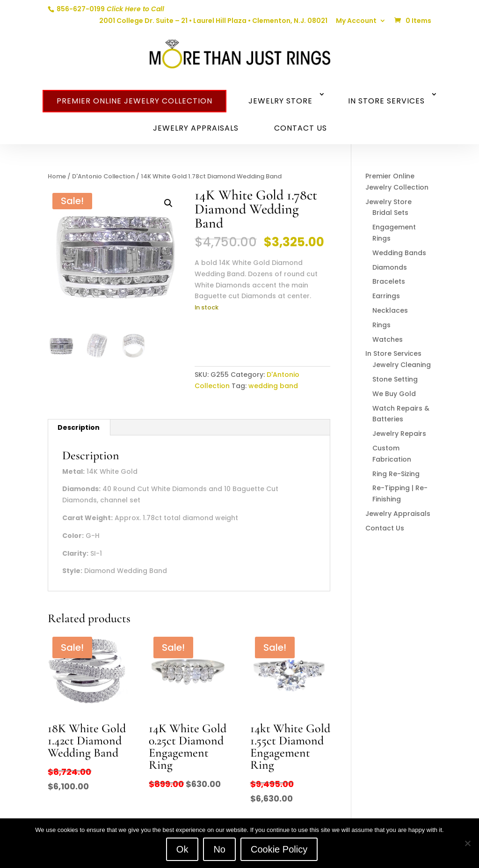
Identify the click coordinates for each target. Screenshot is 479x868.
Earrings (386, 296)
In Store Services (386, 101)
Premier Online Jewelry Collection (134, 101)
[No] (467, 843)
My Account (356, 21)
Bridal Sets (390, 213)
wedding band (273, 386)
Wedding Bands (399, 253)
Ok (182, 849)
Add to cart (232, 336)
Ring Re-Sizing (396, 474)
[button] (168, 203)
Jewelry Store (280, 101)
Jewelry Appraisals (196, 128)
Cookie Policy (279, 849)
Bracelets (389, 281)
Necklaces (390, 310)
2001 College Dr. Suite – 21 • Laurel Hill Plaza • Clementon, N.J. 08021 (213, 21)
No (219, 849)
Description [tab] (79, 427)
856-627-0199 (110, 9)
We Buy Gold (394, 394)
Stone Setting (395, 379)
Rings (381, 325)
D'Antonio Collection (103, 176)
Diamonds (390, 267)
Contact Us (301, 128)
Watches (388, 339)
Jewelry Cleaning (402, 365)
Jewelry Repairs (399, 434)
